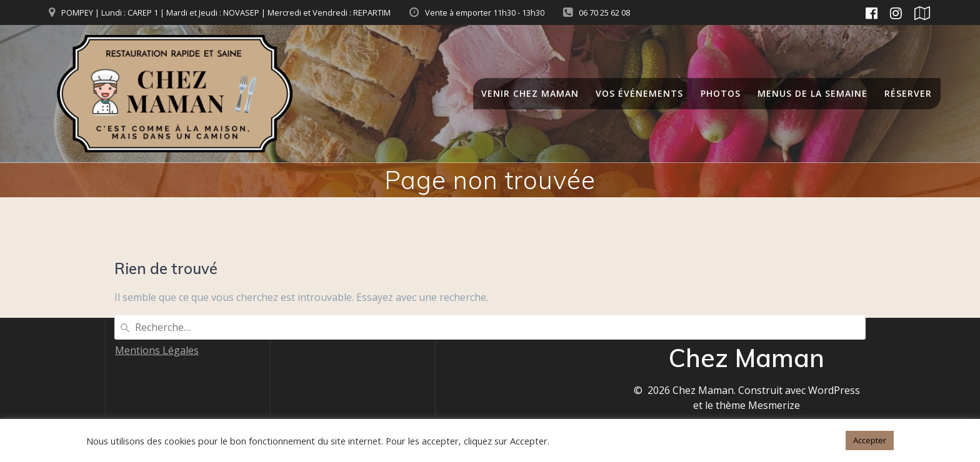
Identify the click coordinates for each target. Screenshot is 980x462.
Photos (721, 93)
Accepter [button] (870, 440)
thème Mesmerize (758, 405)
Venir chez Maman (530, 93)
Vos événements (639, 93)
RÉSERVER (908, 93)
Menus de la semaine (812, 93)
